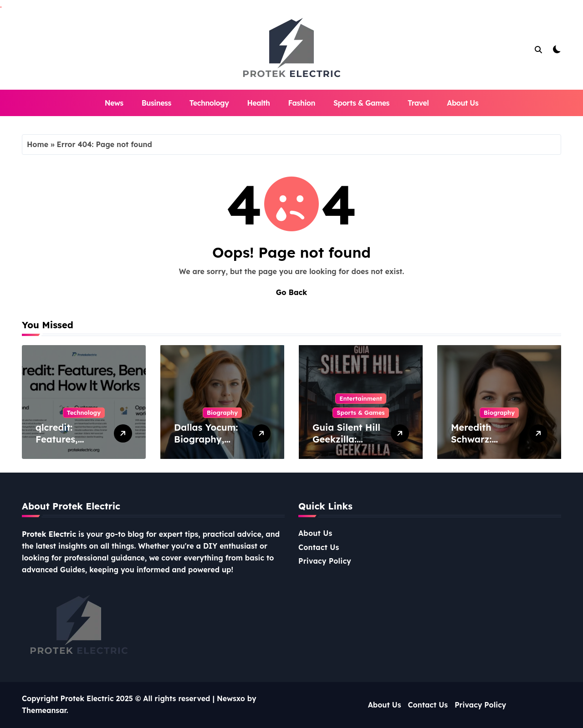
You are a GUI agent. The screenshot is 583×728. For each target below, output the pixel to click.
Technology (209, 103)
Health (258, 103)
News (114, 103)
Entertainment (361, 398)
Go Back (291, 292)
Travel (418, 103)
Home (38, 144)
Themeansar (44, 710)
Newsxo (231, 698)
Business (156, 103)
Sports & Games (361, 103)
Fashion (302, 103)
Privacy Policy (325, 561)
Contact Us (319, 547)
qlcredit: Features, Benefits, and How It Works (67, 445)
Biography (222, 412)
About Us (463, 103)
